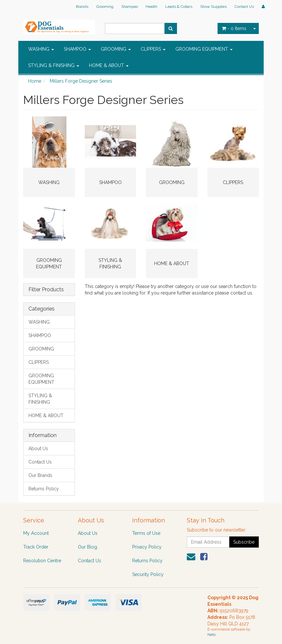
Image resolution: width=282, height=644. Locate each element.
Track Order (36, 547)
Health (151, 7)
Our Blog (88, 547)
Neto (211, 635)
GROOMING (116, 49)
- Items (234, 28)
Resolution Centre (42, 561)
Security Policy (148, 574)
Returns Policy (44, 489)
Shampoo (130, 7)
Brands (82, 7)
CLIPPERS (153, 49)
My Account (36, 533)
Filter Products (46, 290)
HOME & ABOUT (109, 65)
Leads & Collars (179, 7)
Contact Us (244, 7)
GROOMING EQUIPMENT (204, 49)
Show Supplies (213, 7)
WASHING (41, 49)
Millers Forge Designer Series (81, 81)
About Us (38, 449)
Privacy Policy (147, 547)
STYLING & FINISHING (54, 65)
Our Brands (40, 475)
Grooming (105, 7)
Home (35, 81)
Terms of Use (146, 533)
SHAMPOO (77, 49)
